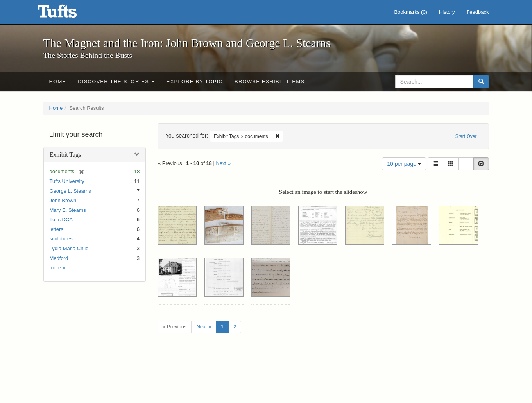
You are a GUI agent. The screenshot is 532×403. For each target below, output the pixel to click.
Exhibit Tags (65, 155)
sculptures (61, 239)
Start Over (466, 136)
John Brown (63, 200)
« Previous (175, 327)
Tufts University (67, 181)
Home (58, 81)
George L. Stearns (70, 191)
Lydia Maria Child (69, 248)
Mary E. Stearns (68, 210)
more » (57, 268)
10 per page (404, 164)
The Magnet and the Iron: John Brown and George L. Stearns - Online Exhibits (67, 14)
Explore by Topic (195, 81)
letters (56, 229)
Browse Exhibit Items (270, 81)
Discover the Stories (116, 81)
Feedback (477, 12)
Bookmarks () (411, 12)
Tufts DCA (61, 219)
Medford (59, 258)
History (447, 12)
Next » (223, 163)
